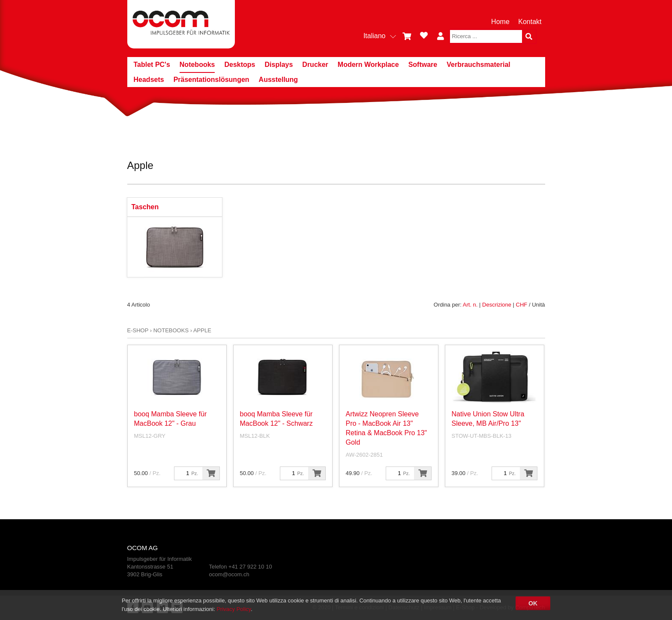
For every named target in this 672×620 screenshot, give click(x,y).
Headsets (149, 80)
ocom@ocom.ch (229, 574)
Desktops (240, 65)
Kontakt (530, 22)
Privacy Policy (234, 609)
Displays (279, 65)
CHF (522, 305)
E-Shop (138, 330)
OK (533, 603)
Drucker (315, 65)
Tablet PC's (152, 65)
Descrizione (497, 305)
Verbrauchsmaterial (478, 65)
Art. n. (470, 305)
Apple (202, 330)
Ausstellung (279, 80)
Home (500, 22)
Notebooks (197, 65)
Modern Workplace (368, 65)
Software (423, 65)
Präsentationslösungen (211, 80)
